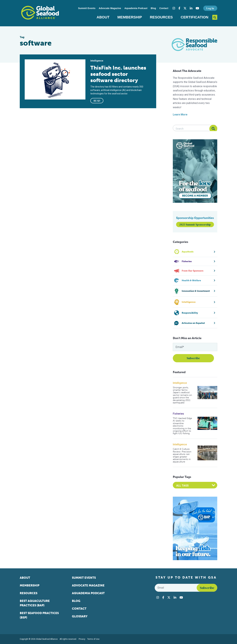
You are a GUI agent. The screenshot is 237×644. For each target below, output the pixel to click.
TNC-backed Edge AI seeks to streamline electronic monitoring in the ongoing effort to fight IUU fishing (182, 426)
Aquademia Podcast (136, 8)
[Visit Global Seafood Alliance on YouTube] (197, 8)
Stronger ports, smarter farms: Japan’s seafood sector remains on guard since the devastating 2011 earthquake (182, 395)
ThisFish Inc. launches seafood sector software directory (118, 74)
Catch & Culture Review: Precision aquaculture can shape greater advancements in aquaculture (182, 455)
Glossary (80, 616)
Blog (153, 8)
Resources (161, 17)
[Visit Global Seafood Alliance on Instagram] (174, 8)
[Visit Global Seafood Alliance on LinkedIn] (191, 8)
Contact (164, 8)
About (103, 17)
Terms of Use (93, 639)
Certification (195, 17)
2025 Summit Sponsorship (195, 224)
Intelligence (180, 383)
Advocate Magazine (110, 8)
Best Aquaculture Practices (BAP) (35, 603)
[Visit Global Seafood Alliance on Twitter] (185, 8)
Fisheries (178, 414)
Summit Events (87, 8)
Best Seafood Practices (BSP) (39, 615)
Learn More (180, 115)
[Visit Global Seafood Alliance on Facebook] (179, 8)
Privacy (82, 639)
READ (97, 101)
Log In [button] (210, 8)
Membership (130, 17)
